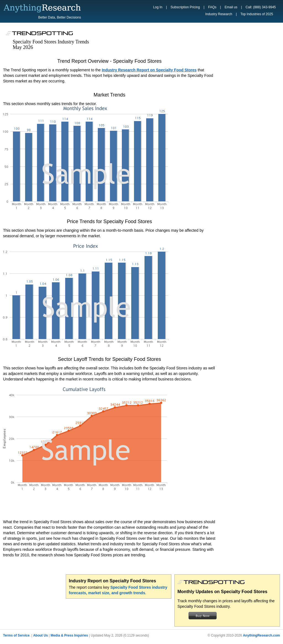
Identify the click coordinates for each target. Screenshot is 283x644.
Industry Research (219, 14)
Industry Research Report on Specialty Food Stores (149, 70)
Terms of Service (16, 635)
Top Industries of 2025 (257, 14)
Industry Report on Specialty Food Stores (112, 581)
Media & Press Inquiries (69, 635)
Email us (231, 7)
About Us (40, 635)
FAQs (212, 7)
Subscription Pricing (185, 7)
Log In (158, 7)
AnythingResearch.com (261, 635)
